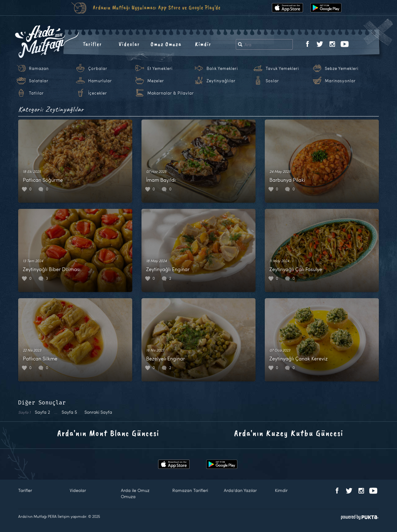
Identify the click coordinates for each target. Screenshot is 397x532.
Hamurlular (100, 81)
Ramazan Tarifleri (190, 490)
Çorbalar (98, 68)
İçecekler (98, 93)
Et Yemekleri (160, 68)
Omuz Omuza (166, 44)
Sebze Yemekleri (342, 68)
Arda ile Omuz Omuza (135, 493)
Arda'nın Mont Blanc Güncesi (108, 433)
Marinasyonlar (340, 81)
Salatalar (39, 81)
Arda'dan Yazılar (240, 490)
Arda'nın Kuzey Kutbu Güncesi (289, 433)
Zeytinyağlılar (221, 81)
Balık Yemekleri (222, 68)
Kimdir (203, 44)
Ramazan (39, 68)
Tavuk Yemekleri (282, 68)
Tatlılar (36, 93)
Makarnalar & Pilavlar (171, 93)
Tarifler (92, 44)
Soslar (272, 81)
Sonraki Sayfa (98, 412)
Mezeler (156, 81)
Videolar (129, 44)
